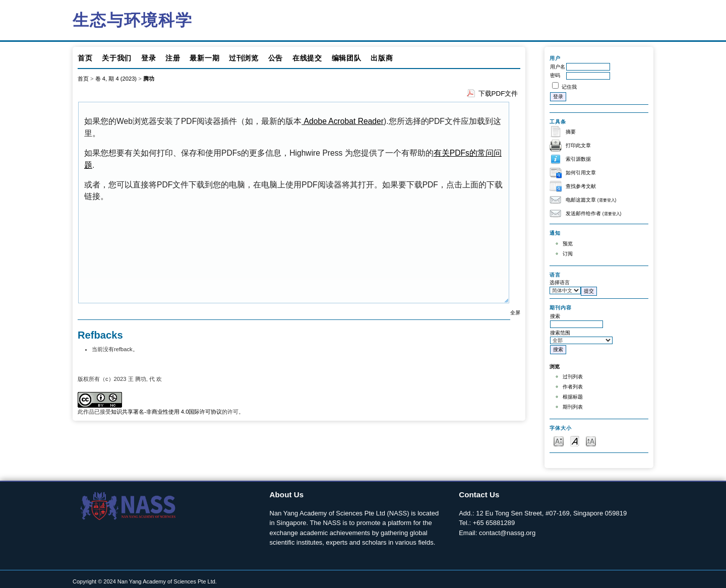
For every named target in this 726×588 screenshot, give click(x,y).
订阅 (568, 254)
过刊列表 (573, 377)
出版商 (382, 58)
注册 (173, 58)
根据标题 (573, 397)
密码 (555, 75)
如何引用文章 (581, 173)
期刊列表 (573, 407)
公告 (276, 58)
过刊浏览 (244, 58)
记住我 (569, 87)
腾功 (149, 79)
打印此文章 (578, 145)
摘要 (571, 132)
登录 (148, 58)
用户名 (558, 67)
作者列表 (573, 387)
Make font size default (575, 441)
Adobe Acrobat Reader (343, 121)
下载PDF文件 (498, 93)
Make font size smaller (559, 441)
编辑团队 (347, 58)
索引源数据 (578, 159)
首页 (85, 58)
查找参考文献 (581, 186)
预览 (568, 244)
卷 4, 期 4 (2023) (116, 79)
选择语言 (560, 282)
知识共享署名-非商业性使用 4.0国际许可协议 (166, 412)
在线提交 (307, 58)
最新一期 (204, 58)
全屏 (515, 313)
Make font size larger (591, 441)
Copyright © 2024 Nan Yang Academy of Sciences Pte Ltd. (145, 581)
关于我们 (117, 58)
